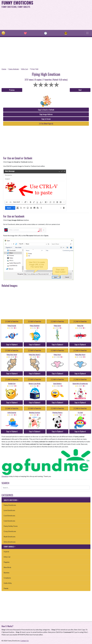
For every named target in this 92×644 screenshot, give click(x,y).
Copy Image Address (46, 114)
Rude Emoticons (10, 537)
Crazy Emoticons (10, 531)
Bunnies (7, 573)
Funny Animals (14, 69)
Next (80, 90)
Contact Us (25, 641)
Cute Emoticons (9, 521)
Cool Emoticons (9, 516)
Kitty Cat (24, 69)
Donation (5, 476)
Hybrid (6, 552)
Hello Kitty (8, 583)
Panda (6, 588)
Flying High (34, 69)
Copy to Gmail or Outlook (46, 110)
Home (4, 69)
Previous (12, 90)
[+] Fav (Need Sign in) (46, 124)
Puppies (7, 562)
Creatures (7, 578)
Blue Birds (7, 567)
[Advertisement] (62, 15)
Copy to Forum (46, 119)
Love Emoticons (9, 510)
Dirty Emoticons (10, 542)
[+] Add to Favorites (12, 321)
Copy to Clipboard (12, 345)
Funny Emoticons (10, 505)
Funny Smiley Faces (11, 526)
